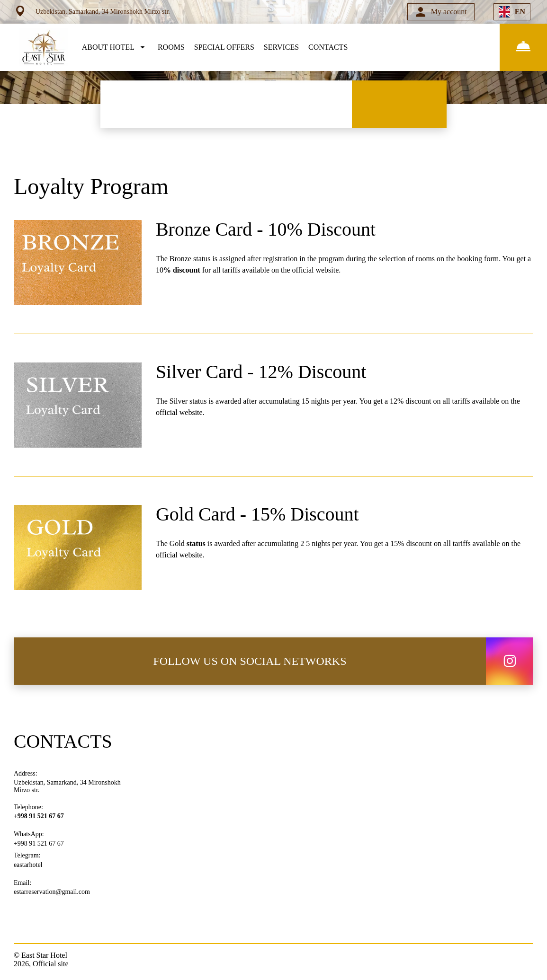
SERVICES (281, 47)
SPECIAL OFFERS (224, 47)
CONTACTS (328, 47)
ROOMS (171, 47)
